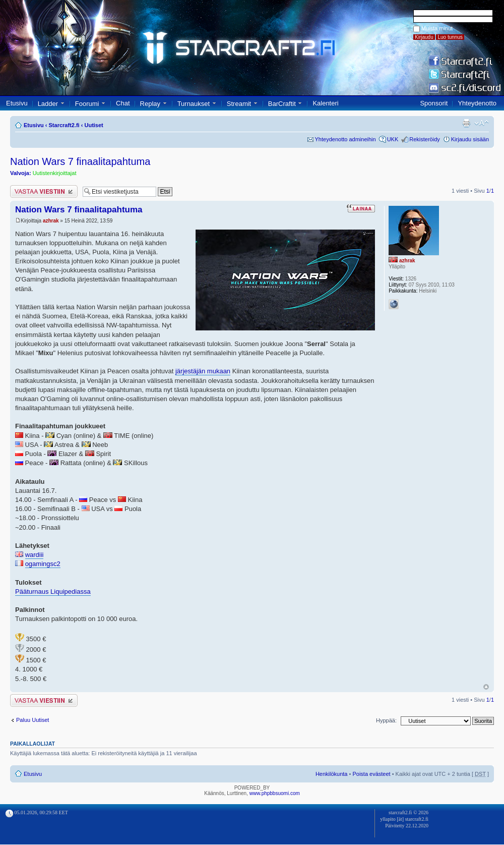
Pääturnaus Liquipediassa (53, 591)
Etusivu (17, 103)
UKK (393, 139)
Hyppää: (386, 720)
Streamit (239, 104)
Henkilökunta (332, 774)
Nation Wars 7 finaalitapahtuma (80, 161)
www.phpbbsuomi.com (275, 793)
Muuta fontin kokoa (482, 123)
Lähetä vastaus (44, 191)
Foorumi (87, 104)
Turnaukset (194, 104)
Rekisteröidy (425, 139)
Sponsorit (434, 103)
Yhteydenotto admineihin (345, 139)
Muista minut (437, 28)
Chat (123, 103)
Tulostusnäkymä (466, 123)
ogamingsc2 (43, 564)
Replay (150, 104)
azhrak (51, 221)
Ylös (486, 687)
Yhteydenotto (477, 103)
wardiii (35, 555)
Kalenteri (325, 103)
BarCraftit (282, 104)
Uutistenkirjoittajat (55, 173)
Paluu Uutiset (33, 720)
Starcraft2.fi (64, 125)
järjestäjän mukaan (203, 371)
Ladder (48, 104)
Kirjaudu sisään (470, 139)
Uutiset (93, 125)
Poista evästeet (371, 774)
